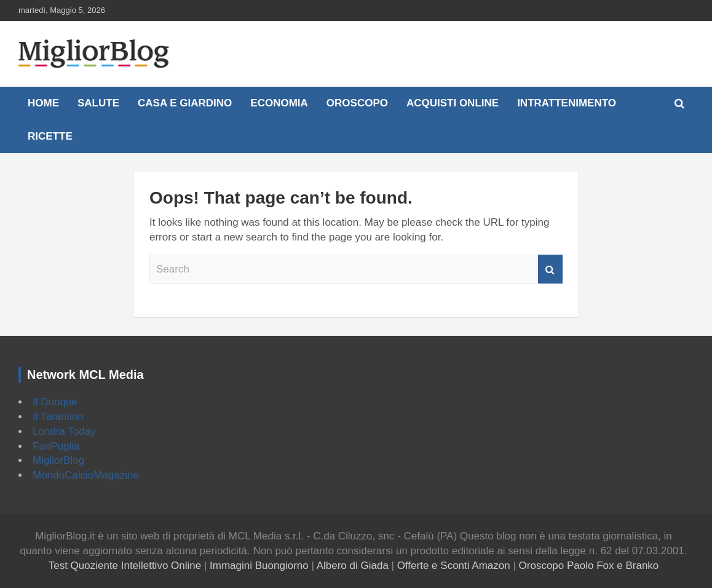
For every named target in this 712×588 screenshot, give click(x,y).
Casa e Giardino (185, 103)
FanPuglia (56, 446)
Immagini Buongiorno (259, 566)
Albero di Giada (353, 566)
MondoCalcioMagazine (86, 475)
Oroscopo (357, 103)
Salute (98, 103)
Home (43, 103)
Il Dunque (55, 402)
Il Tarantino (58, 417)
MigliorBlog (58, 460)
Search (550, 269)
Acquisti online (453, 103)
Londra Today (64, 431)
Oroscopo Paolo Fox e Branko (589, 566)
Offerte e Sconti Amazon (454, 566)
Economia (279, 103)
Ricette (50, 136)
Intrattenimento (567, 103)
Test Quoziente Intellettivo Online (125, 566)
